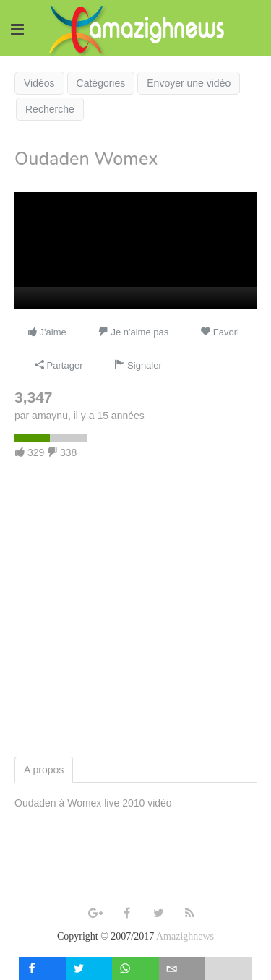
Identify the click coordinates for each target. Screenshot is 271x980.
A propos (44, 770)
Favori (220, 332)
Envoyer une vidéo (189, 83)
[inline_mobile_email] (182, 968)
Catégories (101, 83)
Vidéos (39, 83)
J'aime (47, 332)
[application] (135, 250)
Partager (58, 365)
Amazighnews (185, 936)
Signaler (138, 365)
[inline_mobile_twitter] (89, 968)
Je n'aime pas (133, 332)
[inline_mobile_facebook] (42, 968)
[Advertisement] (135, 614)
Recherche (50, 109)
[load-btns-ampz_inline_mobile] (229, 968)
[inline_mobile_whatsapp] (135, 968)
